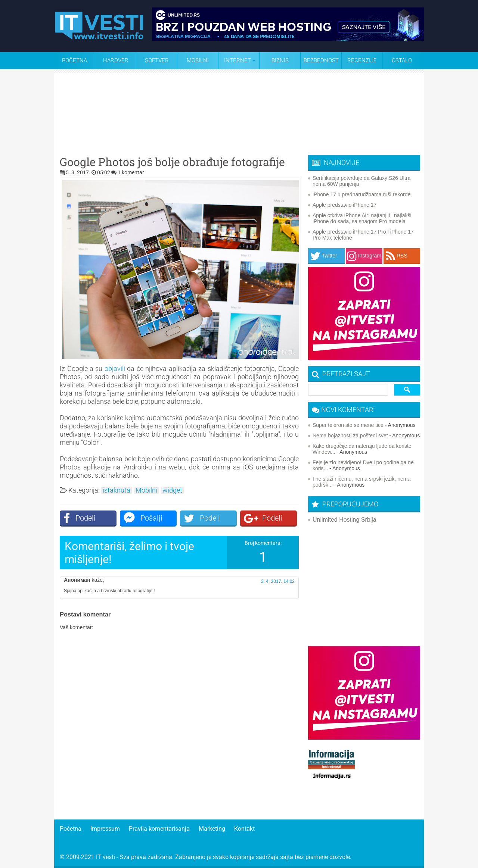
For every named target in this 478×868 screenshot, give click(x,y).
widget (172, 490)
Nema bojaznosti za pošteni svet (350, 435)
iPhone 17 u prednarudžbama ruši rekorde (361, 194)
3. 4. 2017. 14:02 (278, 581)
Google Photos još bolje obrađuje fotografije (172, 162)
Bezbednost (321, 60)
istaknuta (117, 490)
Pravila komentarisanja (159, 829)
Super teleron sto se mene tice (348, 425)
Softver (157, 60)
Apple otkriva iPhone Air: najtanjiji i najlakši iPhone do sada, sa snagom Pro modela (362, 218)
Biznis (280, 60)
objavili (115, 369)
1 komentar (131, 172)
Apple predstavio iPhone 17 (344, 205)
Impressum (105, 829)
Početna (75, 60)
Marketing (212, 829)
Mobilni (198, 60)
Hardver (116, 60)
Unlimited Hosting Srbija (344, 520)
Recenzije (362, 60)
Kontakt (244, 829)
